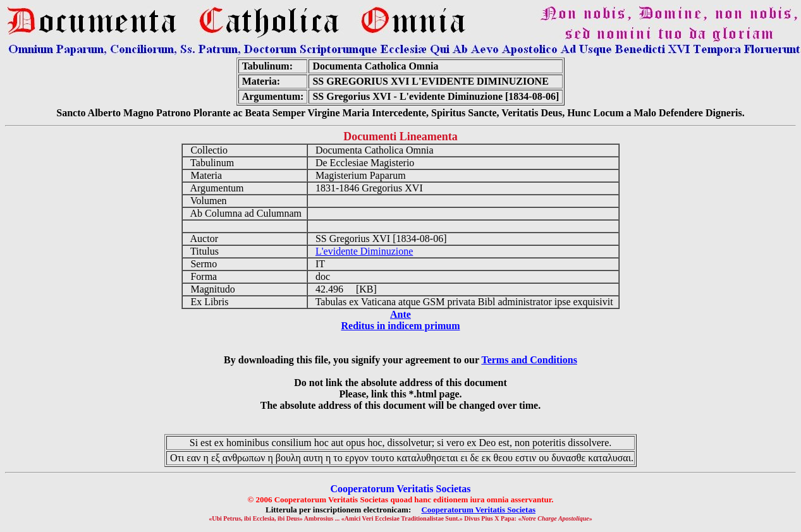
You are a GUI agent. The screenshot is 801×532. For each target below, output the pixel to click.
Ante (400, 314)
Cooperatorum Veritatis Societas (478, 510)
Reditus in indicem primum (400, 326)
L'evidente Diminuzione (364, 251)
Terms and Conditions (529, 360)
